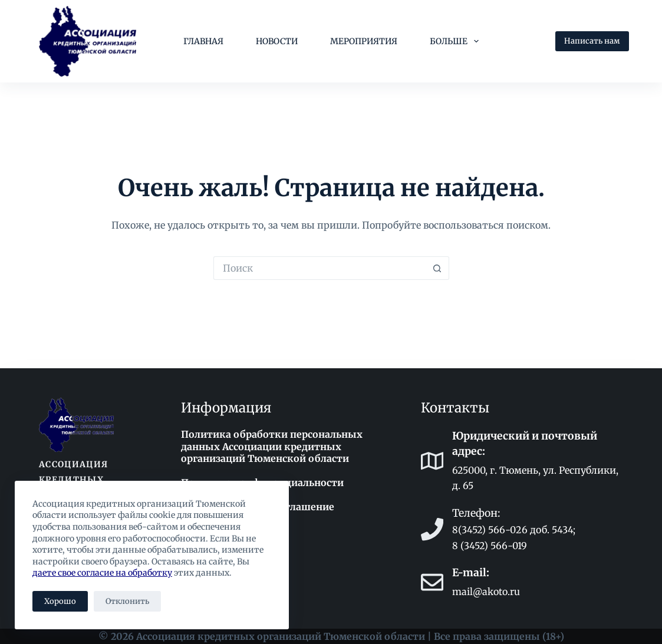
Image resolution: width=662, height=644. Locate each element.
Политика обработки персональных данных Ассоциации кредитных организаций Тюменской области (272, 447)
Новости (277, 41)
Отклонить (127, 601)
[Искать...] (320, 268)
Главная (203, 41)
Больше (457, 41)
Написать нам (592, 41)
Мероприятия (364, 41)
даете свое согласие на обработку (102, 573)
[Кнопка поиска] (437, 268)
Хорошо (60, 601)
